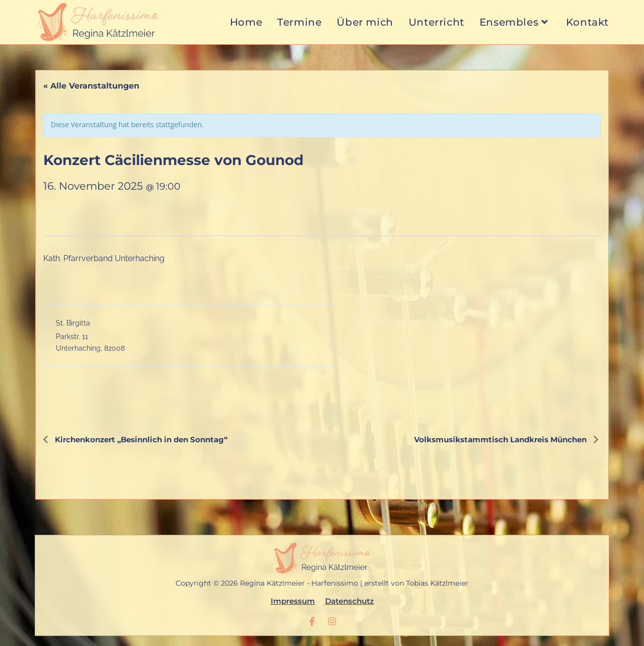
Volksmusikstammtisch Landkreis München (501, 439)
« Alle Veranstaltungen (91, 86)
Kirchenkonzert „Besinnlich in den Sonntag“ (140, 439)
